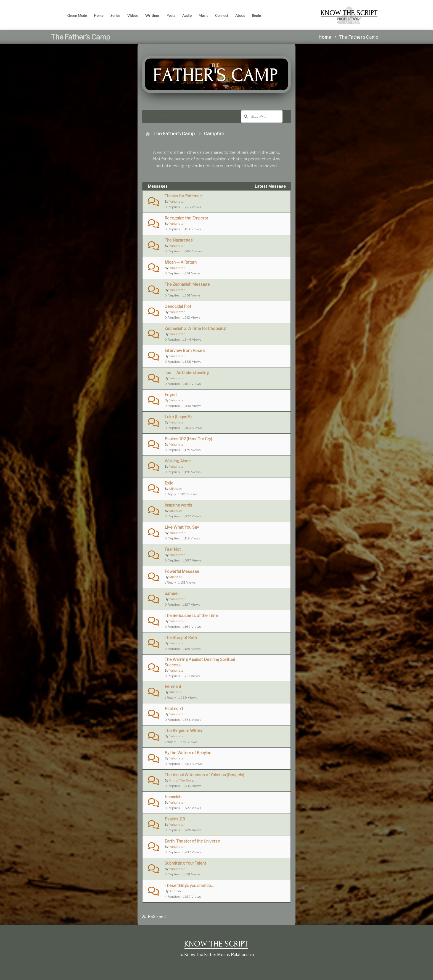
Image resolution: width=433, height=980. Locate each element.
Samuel (171, 593)
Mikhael (175, 489)
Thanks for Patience (183, 196)
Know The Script (182, 780)
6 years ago (265, 800)
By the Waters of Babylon (188, 753)
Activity (166, 116)
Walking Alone (178, 461)
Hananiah (173, 797)
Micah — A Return (181, 262)
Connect (222, 15)
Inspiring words (178, 505)
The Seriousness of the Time (191, 615)
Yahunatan (177, 202)
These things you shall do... (189, 885)
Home (99, 15)
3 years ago (264, 199)
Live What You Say (182, 527)
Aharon (175, 891)
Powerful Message (182, 571)
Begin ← (259, 15)
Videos (133, 15)
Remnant (173, 686)
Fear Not (173, 549)
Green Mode (77, 15)
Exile (169, 483)
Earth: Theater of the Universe (192, 841)
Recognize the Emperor (186, 218)
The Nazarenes (179, 240)
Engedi (171, 395)
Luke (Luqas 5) (178, 417)
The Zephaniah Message (187, 284)
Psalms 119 (175, 819)
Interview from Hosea (185, 350)
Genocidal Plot (178, 306)
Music (203, 15)
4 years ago (265, 243)
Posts (171, 15)
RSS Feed (157, 918)
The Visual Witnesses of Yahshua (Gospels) (204, 775)
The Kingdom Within (183, 731)
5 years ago (265, 618)
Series (115, 15)
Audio (187, 15)
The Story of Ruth (181, 638)
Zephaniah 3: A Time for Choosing (195, 328)
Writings (152, 15)
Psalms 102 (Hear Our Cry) (188, 439)
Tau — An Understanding (187, 373)
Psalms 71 (174, 708)
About (240, 15)
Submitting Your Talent (185, 863)
